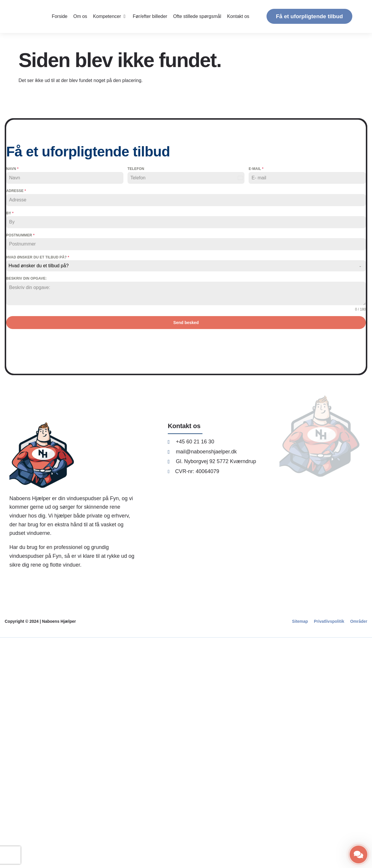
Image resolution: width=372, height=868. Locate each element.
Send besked (186, 323)
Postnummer (20, 235)
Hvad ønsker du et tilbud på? (38, 257)
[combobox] (186, 266)
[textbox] (180, 266)
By (10, 213)
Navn (12, 169)
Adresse (16, 191)
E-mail (256, 169)
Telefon (136, 169)
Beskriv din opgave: (26, 278)
